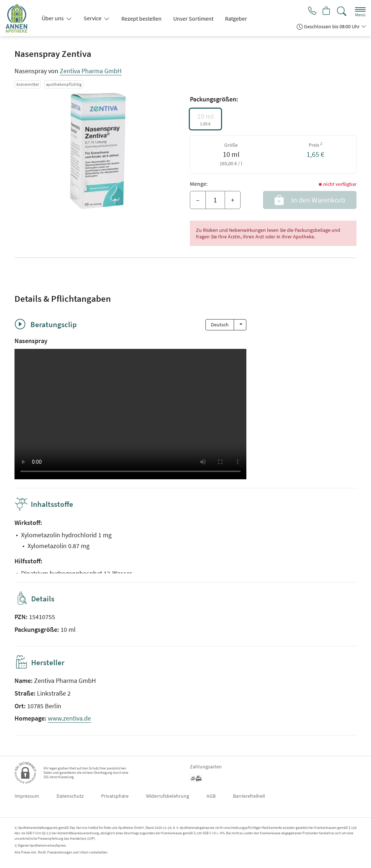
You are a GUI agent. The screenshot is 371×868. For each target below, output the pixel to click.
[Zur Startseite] (19, 18)
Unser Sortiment (193, 18)
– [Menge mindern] (198, 200)
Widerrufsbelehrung (168, 796)
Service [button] (93, 18)
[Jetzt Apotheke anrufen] (310, 12)
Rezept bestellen (141, 18)
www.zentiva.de (69, 718)
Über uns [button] (53, 18)
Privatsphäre (115, 796)
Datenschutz (70, 796)
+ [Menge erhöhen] (233, 200)
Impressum (27, 796)
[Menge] (215, 200)
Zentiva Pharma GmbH (91, 71)
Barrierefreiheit (249, 796)
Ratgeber (236, 18)
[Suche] (342, 11)
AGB (211, 796)
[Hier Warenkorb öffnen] (326, 12)
